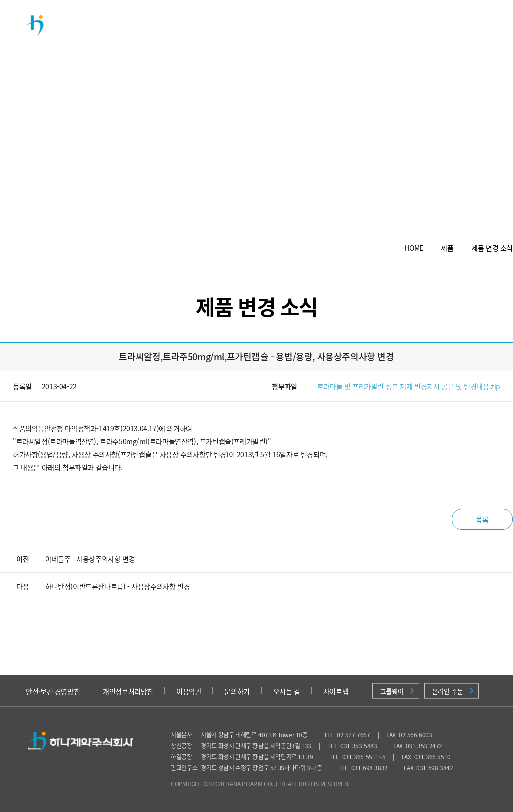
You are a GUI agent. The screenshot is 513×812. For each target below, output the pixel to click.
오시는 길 (287, 691)
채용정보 (383, 25)
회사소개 (183, 25)
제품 (233, 25)
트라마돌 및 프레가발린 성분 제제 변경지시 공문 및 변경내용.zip (409, 386)
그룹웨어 (397, 691)
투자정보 (333, 25)
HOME (414, 248)
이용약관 (189, 691)
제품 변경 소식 (492, 248)
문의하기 (237, 691)
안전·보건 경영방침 (53, 691)
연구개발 (283, 25)
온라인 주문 (453, 691)
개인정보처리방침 (128, 691)
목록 (482, 519)
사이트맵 (336, 691)
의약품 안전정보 (433, 29)
